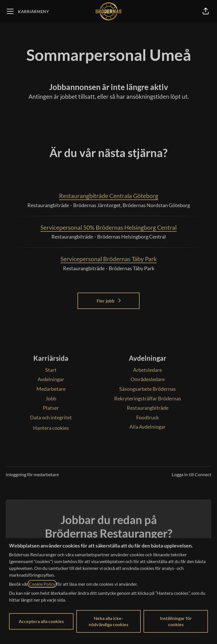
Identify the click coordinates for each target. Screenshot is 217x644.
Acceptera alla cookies (41, 621)
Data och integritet (51, 417)
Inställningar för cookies (176, 621)
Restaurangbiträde (148, 408)
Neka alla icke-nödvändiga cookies (108, 621)
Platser (51, 408)
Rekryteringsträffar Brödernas (148, 398)
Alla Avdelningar (147, 427)
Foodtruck (147, 417)
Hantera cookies (51, 428)
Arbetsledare (147, 370)
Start (51, 370)
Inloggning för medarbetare (32, 474)
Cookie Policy (42, 584)
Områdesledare (148, 379)
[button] (206, 11)
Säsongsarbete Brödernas (147, 389)
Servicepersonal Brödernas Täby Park (109, 259)
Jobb (51, 398)
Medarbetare (51, 389)
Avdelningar (51, 379)
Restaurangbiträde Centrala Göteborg (109, 196)
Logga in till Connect (192, 474)
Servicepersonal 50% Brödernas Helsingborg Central (108, 227)
